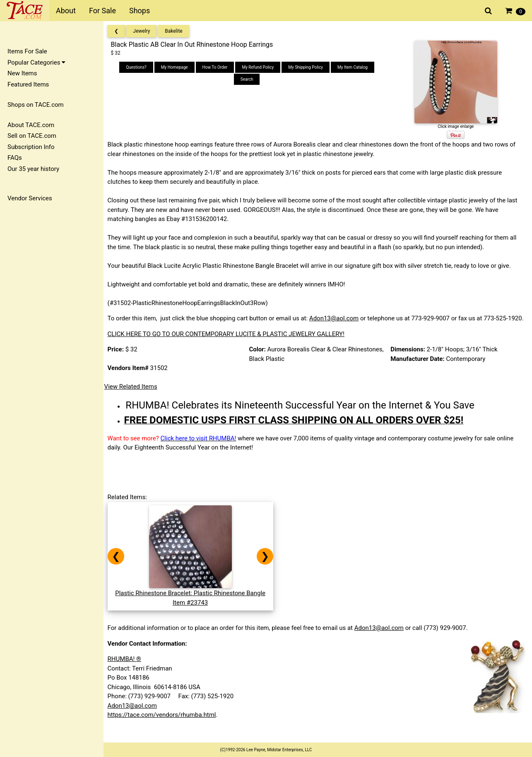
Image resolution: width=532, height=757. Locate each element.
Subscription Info (31, 147)
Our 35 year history (33, 169)
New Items (22, 73)
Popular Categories (36, 62)
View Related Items (133, 396)
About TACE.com (31, 125)
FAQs (15, 158)
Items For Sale (27, 51)
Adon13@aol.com (336, 318)
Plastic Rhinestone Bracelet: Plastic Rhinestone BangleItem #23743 (193, 602)
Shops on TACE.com (36, 105)
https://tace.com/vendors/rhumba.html (164, 724)
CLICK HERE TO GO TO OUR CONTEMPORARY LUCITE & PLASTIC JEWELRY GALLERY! (229, 343)
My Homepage (176, 67)
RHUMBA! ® (127, 668)
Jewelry (144, 31)
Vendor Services (30, 198)
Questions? (138, 67)
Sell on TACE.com (32, 136)
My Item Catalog (354, 67)
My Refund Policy (260, 67)
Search (249, 79)
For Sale (102, 11)
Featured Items (28, 84)
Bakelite (176, 31)
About (66, 11)
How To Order (217, 67)
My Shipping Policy (307, 67)
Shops (140, 11)
